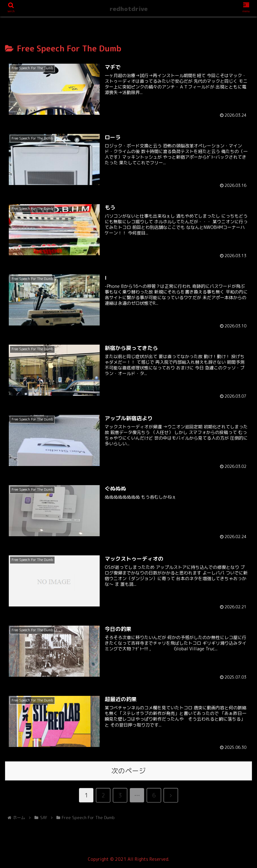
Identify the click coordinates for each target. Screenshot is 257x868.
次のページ (128, 771)
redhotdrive (129, 9)
